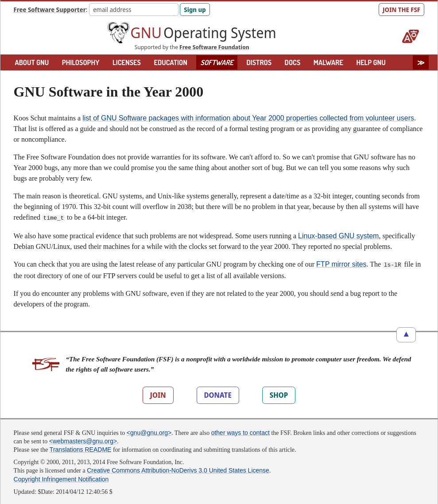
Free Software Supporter (50, 10)
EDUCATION (171, 62)
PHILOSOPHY (81, 62)
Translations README (81, 448)
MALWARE (328, 62)
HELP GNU (371, 62)
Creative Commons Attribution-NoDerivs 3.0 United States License (178, 469)
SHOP (279, 393)
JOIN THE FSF (401, 10)
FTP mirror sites (341, 263)
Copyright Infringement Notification (61, 477)
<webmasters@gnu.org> (83, 439)
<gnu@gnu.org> (149, 431)
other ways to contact (240, 431)
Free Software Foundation (214, 47)
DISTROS (259, 62)
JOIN (158, 393)
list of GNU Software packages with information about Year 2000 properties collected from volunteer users (248, 118)
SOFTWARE (217, 62)
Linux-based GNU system (338, 235)
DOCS (293, 62)
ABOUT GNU (32, 62)
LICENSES (127, 62)
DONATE (218, 393)
